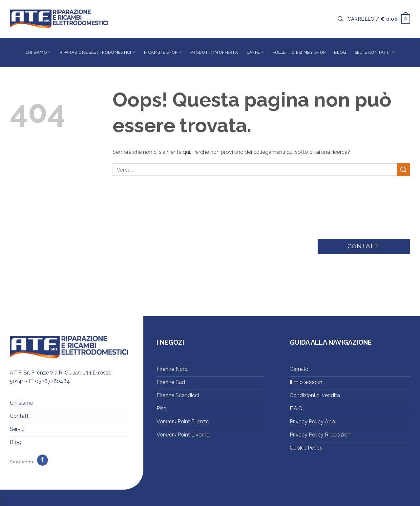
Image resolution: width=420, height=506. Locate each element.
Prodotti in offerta (214, 52)
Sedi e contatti (375, 52)
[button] (340, 19)
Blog (340, 52)
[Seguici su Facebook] (42, 460)
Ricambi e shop (163, 52)
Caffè (255, 52)
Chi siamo (38, 52)
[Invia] (404, 169)
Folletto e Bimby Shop (299, 52)
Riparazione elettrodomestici (98, 52)
